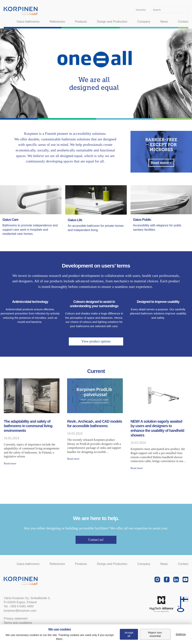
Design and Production (112, 22)
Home (6, 22)
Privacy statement (16, 618)
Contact (183, 22)
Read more (10, 463)
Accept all (129, 634)
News (164, 22)
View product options (96, 341)
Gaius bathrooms (28, 22)
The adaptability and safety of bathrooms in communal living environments (28, 426)
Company (144, 22)
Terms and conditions (18, 623)
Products (81, 22)
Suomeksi (141, 10)
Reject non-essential (155, 634)
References (57, 22)
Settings (181, 634)
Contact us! (96, 540)
